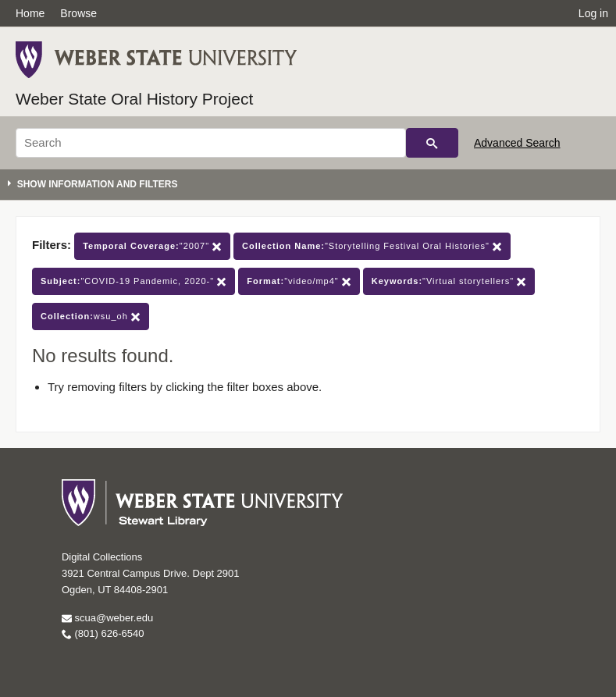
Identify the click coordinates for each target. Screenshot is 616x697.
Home (30, 13)
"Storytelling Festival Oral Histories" (372, 246)
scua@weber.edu (107, 618)
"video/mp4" (299, 281)
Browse (78, 13)
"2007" (152, 246)
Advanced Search (517, 143)
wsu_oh (91, 316)
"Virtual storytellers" (449, 281)
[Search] (211, 143)
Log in (593, 13)
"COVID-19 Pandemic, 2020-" (134, 281)
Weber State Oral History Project (134, 99)
